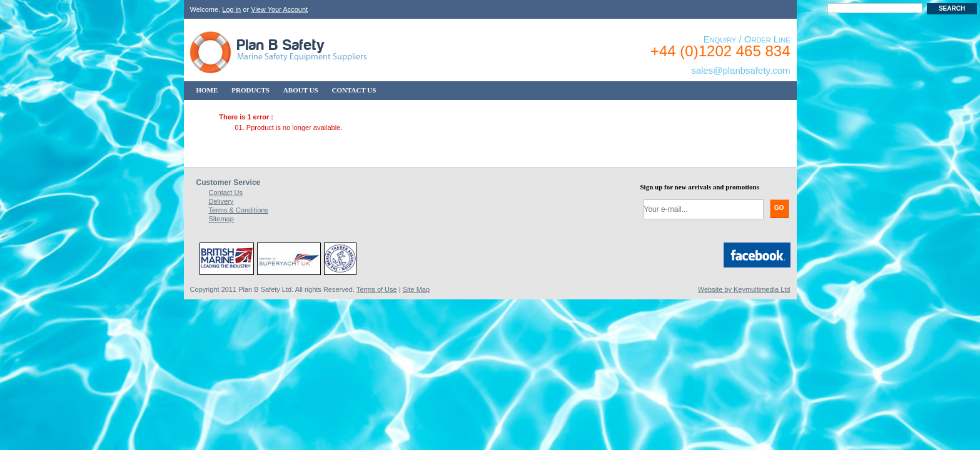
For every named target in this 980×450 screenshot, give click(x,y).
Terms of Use (377, 289)
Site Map (416, 289)
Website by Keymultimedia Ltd (744, 289)
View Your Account (279, 9)
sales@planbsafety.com (740, 70)
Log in (231, 9)
